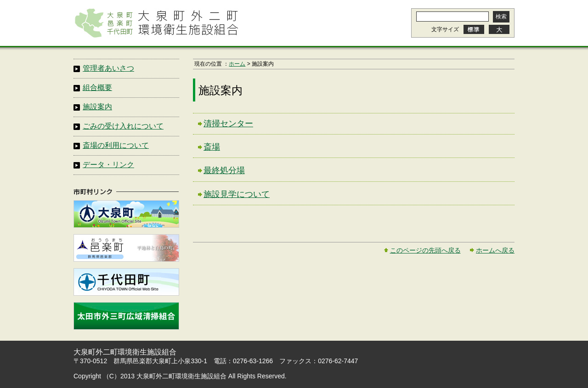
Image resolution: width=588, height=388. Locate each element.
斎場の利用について (116, 145)
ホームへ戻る (495, 250)
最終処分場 (224, 170)
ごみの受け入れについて (123, 126)
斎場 (212, 147)
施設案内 (97, 107)
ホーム (237, 64)
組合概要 (97, 87)
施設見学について (237, 194)
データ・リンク (108, 165)
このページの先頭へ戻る (425, 250)
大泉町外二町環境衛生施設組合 (156, 23)
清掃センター (228, 124)
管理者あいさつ (108, 68)
